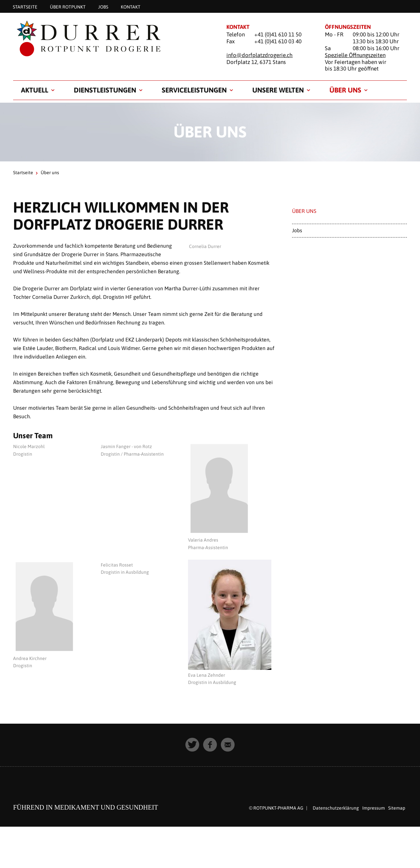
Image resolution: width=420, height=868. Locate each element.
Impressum (374, 808)
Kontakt (131, 7)
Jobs (103, 7)
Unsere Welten (278, 90)
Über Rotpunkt (68, 7)
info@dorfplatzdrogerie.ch (260, 55)
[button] (192, 745)
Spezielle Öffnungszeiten (355, 55)
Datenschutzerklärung (336, 808)
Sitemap (397, 808)
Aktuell (35, 90)
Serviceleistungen (194, 90)
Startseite (25, 7)
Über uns (345, 90)
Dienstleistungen (105, 90)
